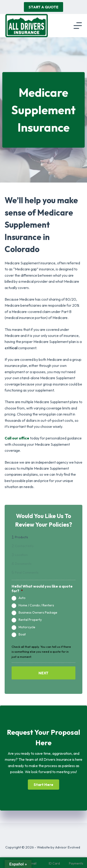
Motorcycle (27, 627)
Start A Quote (43, 7)
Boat (22, 634)
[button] (43, 785)
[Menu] (78, 26)
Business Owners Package (38, 613)
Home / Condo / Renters (36, 605)
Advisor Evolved (68, 847)
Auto (22, 598)
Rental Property (30, 620)
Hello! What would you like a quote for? (42, 589)
